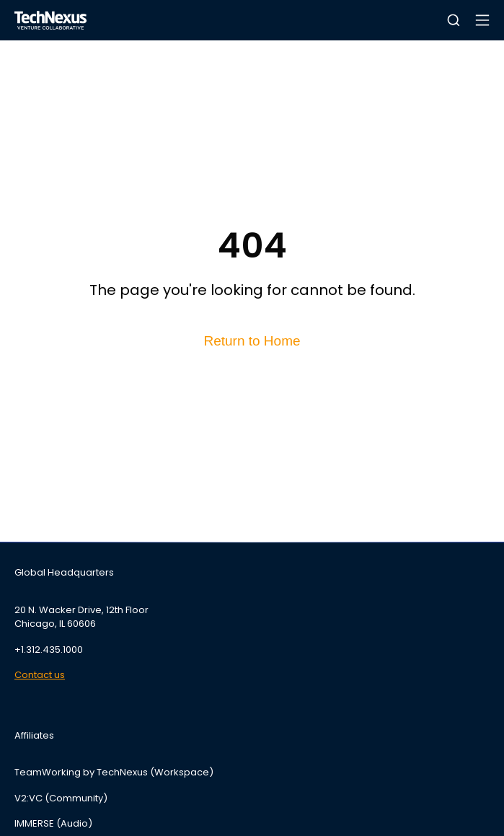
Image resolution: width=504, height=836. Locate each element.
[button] (454, 20)
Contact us (40, 675)
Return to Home (252, 341)
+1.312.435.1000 (49, 650)
